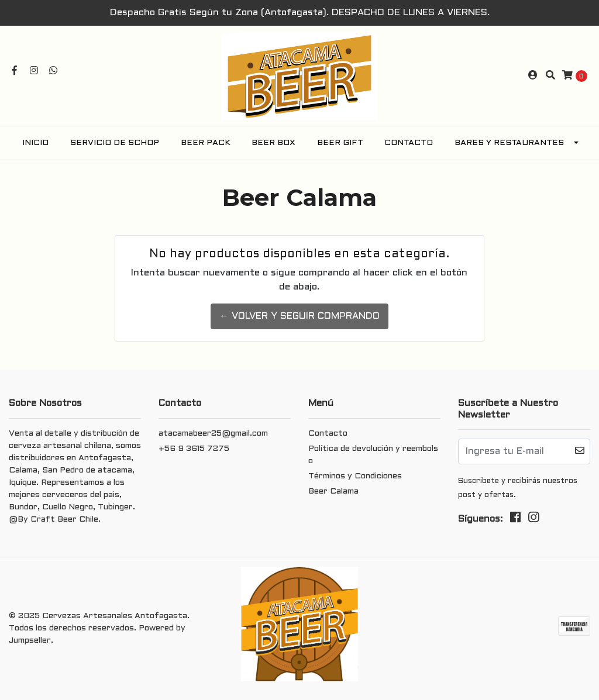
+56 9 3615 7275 (194, 449)
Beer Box (273, 143)
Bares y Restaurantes (509, 143)
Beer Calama (333, 492)
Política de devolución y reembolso (373, 455)
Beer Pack (206, 143)
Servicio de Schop (115, 143)
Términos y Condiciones (355, 476)
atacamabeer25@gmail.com (213, 434)
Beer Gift (340, 143)
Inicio (35, 143)
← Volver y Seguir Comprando (299, 316)
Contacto (409, 143)
